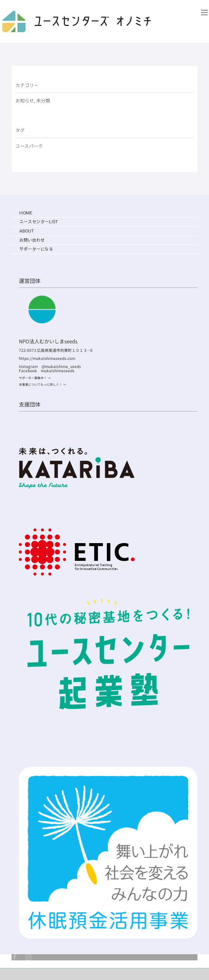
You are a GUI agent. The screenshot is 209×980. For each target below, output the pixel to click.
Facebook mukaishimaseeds (47, 370)
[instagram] (29, 957)
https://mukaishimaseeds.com (47, 358)
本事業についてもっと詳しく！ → (42, 384)
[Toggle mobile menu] (205, 13)
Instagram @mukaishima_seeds (52, 366)
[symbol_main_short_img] (108, 770)
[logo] (77, 450)
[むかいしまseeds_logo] (42, 299)
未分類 (43, 100)
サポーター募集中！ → (35, 378)
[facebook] (15, 957)
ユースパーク (29, 146)
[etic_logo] (77, 532)
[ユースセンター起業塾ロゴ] (108, 593)
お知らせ (25, 100)
